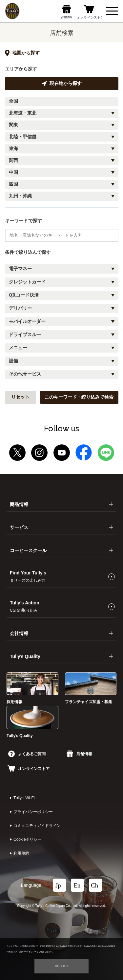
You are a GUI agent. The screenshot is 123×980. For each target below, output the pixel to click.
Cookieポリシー (27, 839)
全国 (13, 101)
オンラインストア (29, 769)
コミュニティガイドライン (37, 826)
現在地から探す (62, 84)
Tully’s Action (25, 606)
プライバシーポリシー (33, 812)
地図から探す (22, 53)
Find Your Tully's (28, 576)
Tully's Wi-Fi (24, 798)
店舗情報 (79, 754)
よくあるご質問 (27, 754)
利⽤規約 (21, 853)
